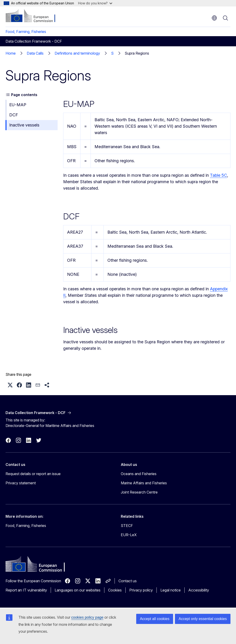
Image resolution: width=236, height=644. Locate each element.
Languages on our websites (78, 590)
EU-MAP (18, 105)
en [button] (214, 18)
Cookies (115, 590)
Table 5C (218, 175)
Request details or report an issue (33, 474)
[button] (10, 385)
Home (11, 53)
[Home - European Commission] (34, 16)
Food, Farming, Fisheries (26, 32)
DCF (14, 115)
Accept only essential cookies (203, 619)
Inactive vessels (24, 125)
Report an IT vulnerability (26, 590)
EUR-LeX (129, 535)
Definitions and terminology (77, 53)
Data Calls (35, 53)
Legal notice (171, 590)
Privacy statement (21, 483)
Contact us (128, 581)
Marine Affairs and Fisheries (144, 483)
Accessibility (199, 590)
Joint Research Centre (139, 492)
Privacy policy (141, 590)
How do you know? (95, 3)
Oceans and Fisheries (139, 474)
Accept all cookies (155, 619)
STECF (127, 526)
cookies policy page (87, 617)
